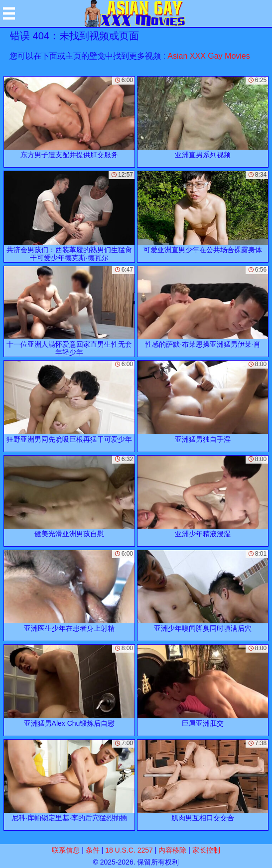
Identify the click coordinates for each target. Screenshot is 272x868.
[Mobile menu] (9, 13)
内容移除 (172, 850)
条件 (93, 850)
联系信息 (66, 850)
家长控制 (206, 850)
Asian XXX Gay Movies (208, 56)
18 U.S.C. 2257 (129, 850)
